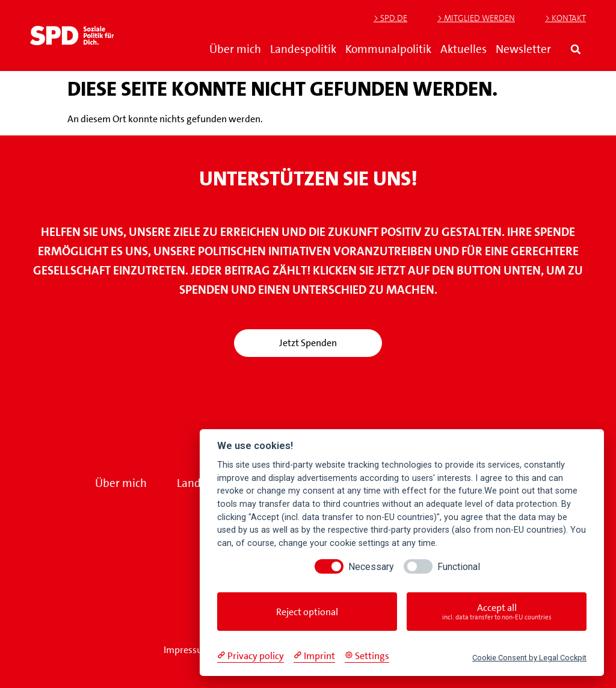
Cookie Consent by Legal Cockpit (529, 658)
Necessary (371, 567)
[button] (576, 49)
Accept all (497, 612)
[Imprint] (314, 656)
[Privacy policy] (251, 656)
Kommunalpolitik (388, 49)
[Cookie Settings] (367, 656)
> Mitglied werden (476, 18)
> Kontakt (565, 18)
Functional (459, 567)
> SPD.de (390, 18)
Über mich (235, 49)
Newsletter (523, 49)
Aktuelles (464, 49)
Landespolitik (303, 49)
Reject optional (307, 612)
